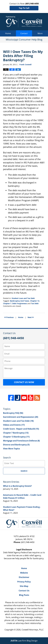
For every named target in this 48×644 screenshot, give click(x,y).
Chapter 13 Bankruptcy (16, 437)
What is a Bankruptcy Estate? (17, 486)
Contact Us (24, 591)
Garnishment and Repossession (21, 417)
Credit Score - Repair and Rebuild (21, 429)
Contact (24, 33)
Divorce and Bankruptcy (16, 445)
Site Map (24, 586)
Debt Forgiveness (20, 303)
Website (24, 573)
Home (8, 33)
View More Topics (11, 449)
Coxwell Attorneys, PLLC (33, 630)
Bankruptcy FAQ (13, 413)
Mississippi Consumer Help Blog (24, 22)
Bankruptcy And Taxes (20, 301)
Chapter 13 (35, 301)
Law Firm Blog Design (24, 641)
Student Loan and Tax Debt (23, 298)
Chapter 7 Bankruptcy (16, 433)
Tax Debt (35, 303)
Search (24, 471)
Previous (9, 317)
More (40, 33)
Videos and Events (14, 425)
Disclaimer (24, 577)
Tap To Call (24, 8)
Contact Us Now (24, 382)
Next (31, 317)
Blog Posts (24, 595)
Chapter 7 (7, 303)
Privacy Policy (24, 582)
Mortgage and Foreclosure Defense (21, 441)
